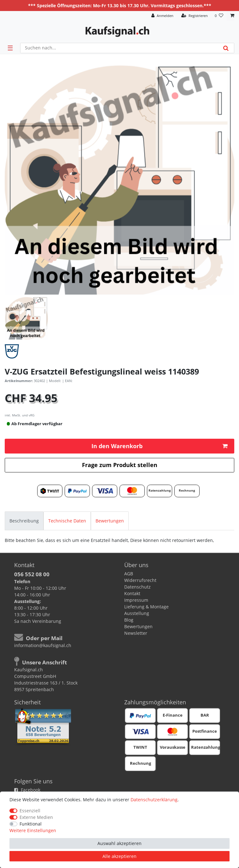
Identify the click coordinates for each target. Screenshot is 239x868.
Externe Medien (36, 817)
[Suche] (226, 48)
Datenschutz (137, 587)
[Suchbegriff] (119, 48)
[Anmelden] (162, 16)
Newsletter (136, 633)
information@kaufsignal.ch (43, 645)
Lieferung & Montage (146, 607)
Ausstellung (137, 613)
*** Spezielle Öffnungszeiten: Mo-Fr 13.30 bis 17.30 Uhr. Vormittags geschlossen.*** (120, 6)
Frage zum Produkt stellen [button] (120, 465)
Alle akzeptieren (119, 856)
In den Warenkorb (159, 446)
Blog (129, 620)
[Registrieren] (195, 16)
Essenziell (30, 811)
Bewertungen (110, 521)
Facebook (27, 790)
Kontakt (132, 593)
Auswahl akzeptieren (119, 843)
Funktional (31, 824)
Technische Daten (67, 521)
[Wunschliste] (219, 16)
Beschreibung (24, 521)
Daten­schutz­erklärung (154, 800)
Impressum (136, 600)
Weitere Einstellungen (33, 830)
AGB (129, 574)
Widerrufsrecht (140, 580)
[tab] (24, 521)
